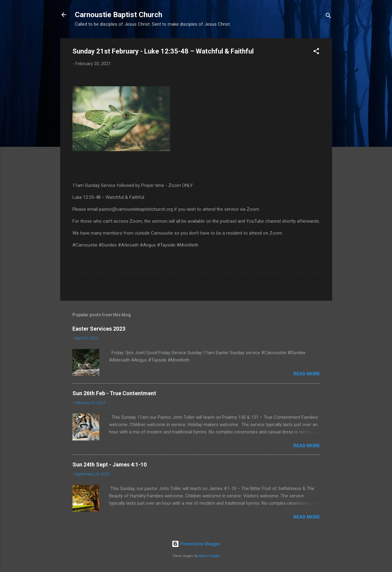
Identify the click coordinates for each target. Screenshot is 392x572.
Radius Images (209, 556)
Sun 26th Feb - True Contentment (114, 393)
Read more (307, 374)
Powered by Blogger (196, 544)
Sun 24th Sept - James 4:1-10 (110, 464)
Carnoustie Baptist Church (119, 15)
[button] (316, 52)
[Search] (328, 17)
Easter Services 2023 (99, 329)
